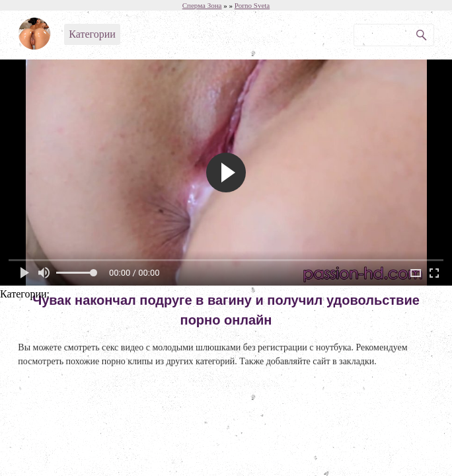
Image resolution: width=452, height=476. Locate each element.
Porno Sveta (252, 5)
